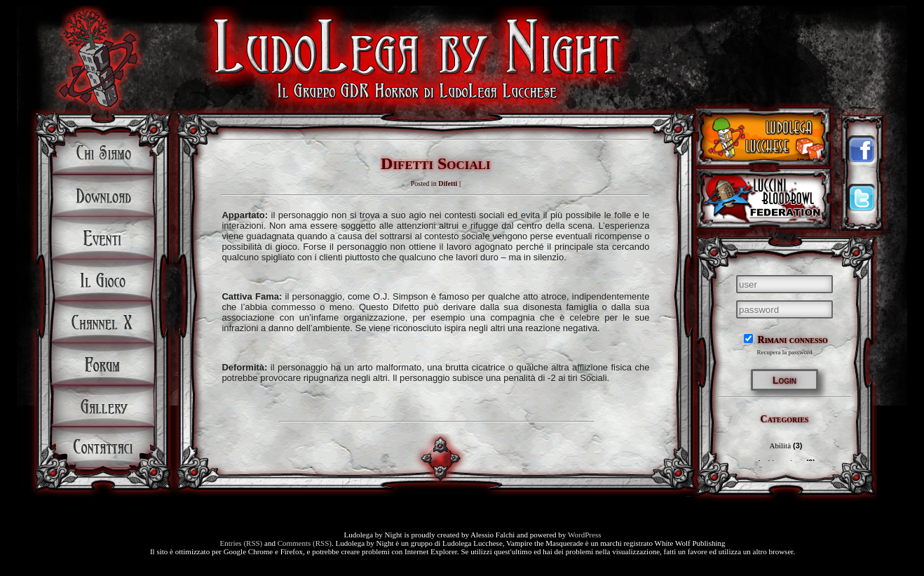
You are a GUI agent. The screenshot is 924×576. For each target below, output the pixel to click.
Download (103, 196)
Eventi (103, 238)
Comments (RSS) (305, 543)
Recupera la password (785, 352)
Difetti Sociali (436, 163)
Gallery (103, 406)
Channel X (103, 322)
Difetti (448, 183)
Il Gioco (103, 280)
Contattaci (103, 448)
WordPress (584, 535)
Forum (103, 364)
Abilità (780, 446)
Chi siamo (103, 154)
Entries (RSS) (241, 543)
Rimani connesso (786, 340)
